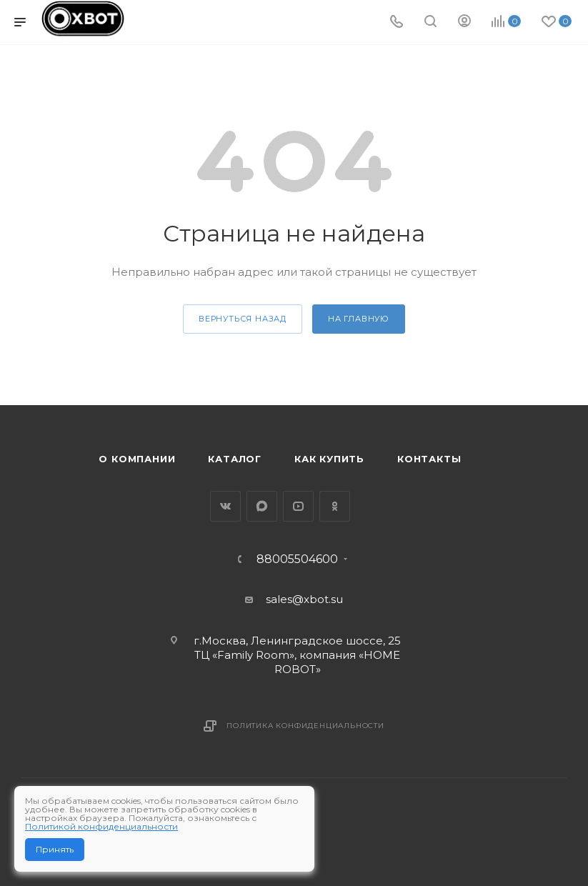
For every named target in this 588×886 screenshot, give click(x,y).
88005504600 (297, 559)
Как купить (329, 459)
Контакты (429, 459)
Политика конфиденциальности (305, 726)
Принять (55, 849)
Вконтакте (225, 506)
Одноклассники (335, 506)
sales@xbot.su (304, 599)
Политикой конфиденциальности (101, 826)
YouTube (298, 506)
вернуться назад (243, 319)
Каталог (235, 459)
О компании (137, 459)
